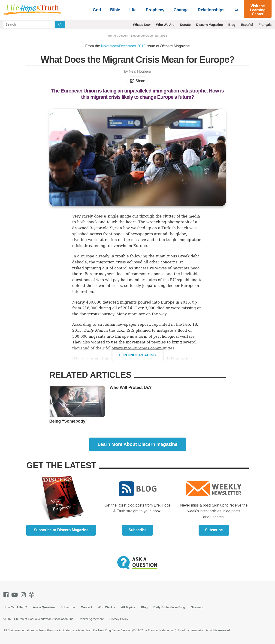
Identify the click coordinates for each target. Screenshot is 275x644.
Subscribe (137, 530)
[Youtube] (15, 595)
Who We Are (165, 25)
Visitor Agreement (92, 619)
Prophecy (155, 10)
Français (265, 25)
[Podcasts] (32, 595)
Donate (185, 25)
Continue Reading (138, 355)
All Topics (128, 607)
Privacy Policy (119, 619)
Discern (124, 36)
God (97, 10)
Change (181, 10)
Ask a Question (44, 607)
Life (133, 10)
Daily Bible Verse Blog (169, 607)
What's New (142, 25)
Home (112, 36)
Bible (115, 10)
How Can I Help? (15, 607)
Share (138, 81)
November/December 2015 (149, 36)
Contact (86, 607)
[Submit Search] (60, 24)
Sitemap (197, 607)
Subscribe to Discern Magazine (61, 530)
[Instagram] (24, 595)
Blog (232, 25)
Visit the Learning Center (258, 10)
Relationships (211, 10)
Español (247, 25)
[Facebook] (7, 595)
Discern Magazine (210, 25)
